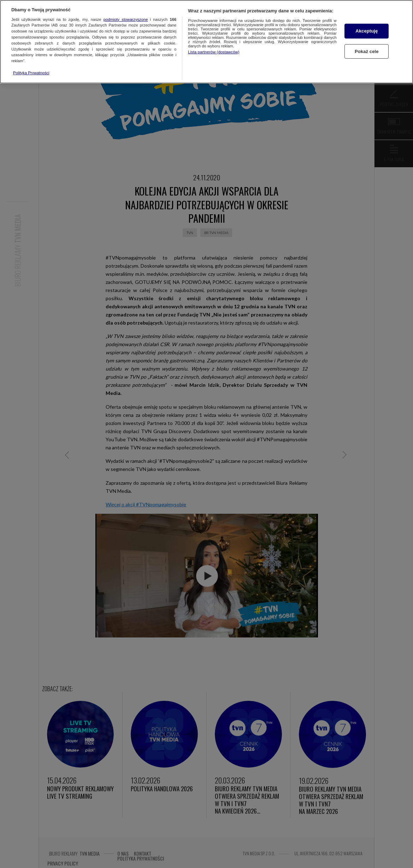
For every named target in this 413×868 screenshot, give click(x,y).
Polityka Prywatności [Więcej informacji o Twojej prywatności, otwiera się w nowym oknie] (31, 73)
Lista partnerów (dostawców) (214, 52)
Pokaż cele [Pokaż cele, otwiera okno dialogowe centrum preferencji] (367, 51)
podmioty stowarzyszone (126, 19)
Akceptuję (367, 31)
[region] (206, 42)
